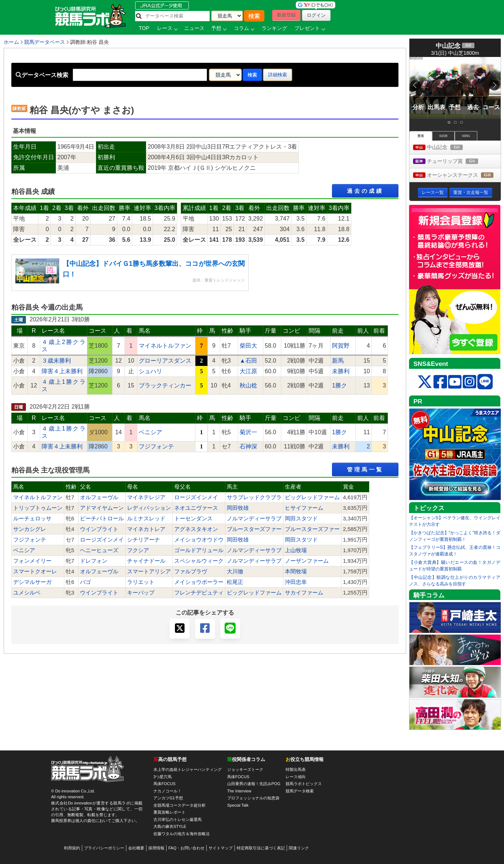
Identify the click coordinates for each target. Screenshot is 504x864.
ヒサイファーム (304, 508)
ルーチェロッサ (32, 519)
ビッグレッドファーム (312, 497)
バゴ (85, 582)
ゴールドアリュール (199, 550)
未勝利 (341, 371)
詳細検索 (278, 75)
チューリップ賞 (452, 162)
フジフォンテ (156, 446)
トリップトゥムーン (38, 508)
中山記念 (445, 148)
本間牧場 (296, 571)
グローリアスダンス (165, 361)
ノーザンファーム (307, 561)
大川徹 (235, 571)
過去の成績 (365, 191)
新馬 (338, 361)
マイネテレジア (146, 497)
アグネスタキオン (196, 529)
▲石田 (248, 361)
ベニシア (150, 432)
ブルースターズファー (254, 529)
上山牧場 (296, 550)
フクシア (138, 550)
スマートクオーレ (35, 571)
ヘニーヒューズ (99, 550)
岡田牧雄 (238, 508)
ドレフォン (94, 561)
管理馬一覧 (365, 469)
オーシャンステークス (457, 175)
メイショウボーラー (199, 582)
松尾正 (235, 582)
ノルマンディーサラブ (254, 519)
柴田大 (248, 346)
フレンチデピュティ (199, 593)
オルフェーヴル (99, 497)
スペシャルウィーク (199, 561)
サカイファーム (304, 593)
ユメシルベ (27, 593)
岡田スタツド (301, 519)
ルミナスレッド (146, 519)
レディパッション (149, 508)
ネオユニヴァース (196, 508)
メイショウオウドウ (199, 540)
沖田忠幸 (296, 582)
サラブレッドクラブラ (254, 497)
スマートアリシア (149, 571)
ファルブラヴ (191, 571)
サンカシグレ (30, 529)
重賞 (421, 136)
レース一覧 (433, 192)
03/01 (466, 136)
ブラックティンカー (165, 385)
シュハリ (150, 371)
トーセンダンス (193, 519)
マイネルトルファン (165, 346)
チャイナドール (146, 561)
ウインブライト (99, 529)
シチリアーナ (144, 540)
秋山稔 (248, 385)
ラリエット (141, 582)
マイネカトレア (146, 529)
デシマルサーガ (32, 582)
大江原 (248, 371)
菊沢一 (248, 432)
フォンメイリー (32, 561)
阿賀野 (341, 346)
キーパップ (141, 593)
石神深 (248, 446)
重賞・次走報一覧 (471, 192)
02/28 (443, 136)
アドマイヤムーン (102, 508)
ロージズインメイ (196, 497)
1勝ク (339, 385)
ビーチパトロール (102, 519)
